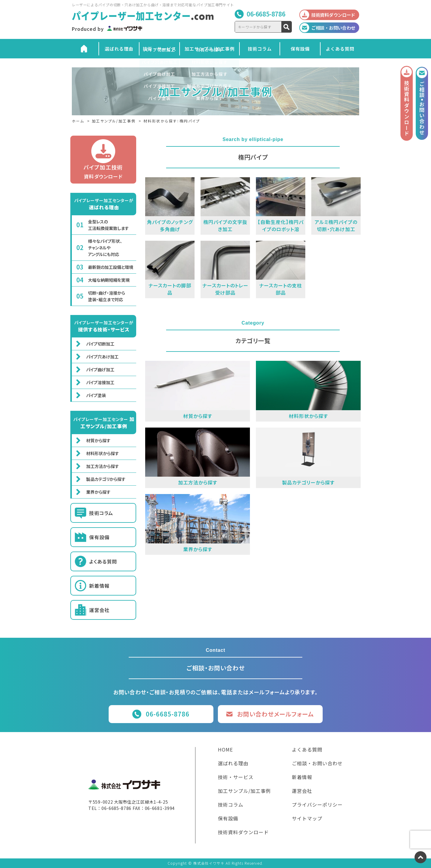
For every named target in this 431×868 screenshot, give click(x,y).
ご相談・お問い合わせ (317, 764)
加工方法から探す (103, 466)
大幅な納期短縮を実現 (109, 280)
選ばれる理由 (119, 49)
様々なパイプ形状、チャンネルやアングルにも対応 (105, 248)
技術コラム (260, 49)
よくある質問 (340, 49)
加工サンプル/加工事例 (210, 49)
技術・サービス (160, 49)
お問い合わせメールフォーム (276, 714)
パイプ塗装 (96, 395)
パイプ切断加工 (100, 344)
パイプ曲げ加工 (100, 369)
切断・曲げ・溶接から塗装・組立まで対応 (107, 296)
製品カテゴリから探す (106, 479)
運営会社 (99, 610)
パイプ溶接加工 (100, 382)
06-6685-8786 (266, 14)
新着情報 (99, 586)
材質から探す (98, 440)
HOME (225, 750)
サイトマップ (307, 819)
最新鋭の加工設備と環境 (111, 267)
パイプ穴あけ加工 (102, 357)
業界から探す (98, 492)
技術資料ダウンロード (243, 833)
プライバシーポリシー (317, 805)
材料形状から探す (103, 453)
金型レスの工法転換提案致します (108, 225)
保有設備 (300, 49)
